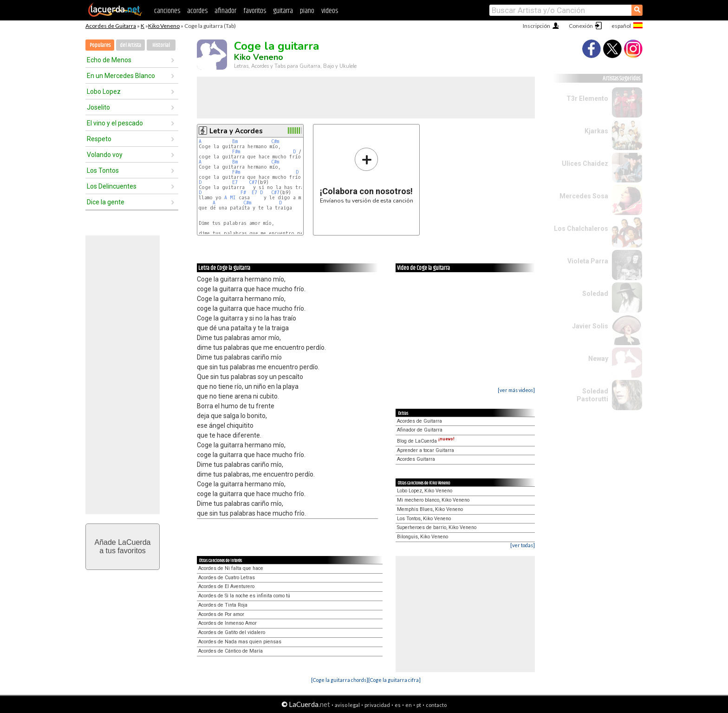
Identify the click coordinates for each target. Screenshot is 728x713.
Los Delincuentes (112, 186)
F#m (236, 152)
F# (243, 193)
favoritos (255, 11)
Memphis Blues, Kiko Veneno (430, 509)
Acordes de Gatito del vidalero (232, 632)
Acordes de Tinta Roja (223, 605)
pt (419, 705)
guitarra (283, 11)
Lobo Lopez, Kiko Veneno (425, 491)
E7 (235, 182)
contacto (436, 705)
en (409, 705)
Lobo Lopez (104, 92)
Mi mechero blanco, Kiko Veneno (433, 500)
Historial (161, 45)
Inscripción (536, 26)
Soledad (595, 294)
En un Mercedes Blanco (121, 76)
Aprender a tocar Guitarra (426, 450)
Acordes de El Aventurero (226, 586)
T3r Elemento (587, 98)
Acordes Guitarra (416, 459)
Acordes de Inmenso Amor (227, 623)
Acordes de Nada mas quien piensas (240, 642)
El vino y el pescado (115, 123)
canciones (167, 11)
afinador (225, 11)
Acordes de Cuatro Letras (227, 578)
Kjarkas (596, 131)
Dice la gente (106, 202)
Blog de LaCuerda (426, 441)
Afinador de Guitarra (420, 430)
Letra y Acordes (236, 131)
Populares (100, 45)
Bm (235, 141)
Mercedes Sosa (584, 196)
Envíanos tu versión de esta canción (367, 175)
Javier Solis (590, 326)
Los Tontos (103, 170)
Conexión (581, 26)
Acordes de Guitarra (111, 26)
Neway (598, 359)
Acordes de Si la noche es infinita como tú (244, 596)
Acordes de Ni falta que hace (231, 568)
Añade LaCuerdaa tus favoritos (123, 546)
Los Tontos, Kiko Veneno (424, 519)
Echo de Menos (109, 60)
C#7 (253, 182)
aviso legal (347, 705)
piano (307, 11)
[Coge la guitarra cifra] (394, 680)
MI (233, 198)
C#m (275, 141)
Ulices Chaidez (585, 164)
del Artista (130, 45)
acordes (197, 11)
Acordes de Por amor (221, 614)
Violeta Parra (588, 261)
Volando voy (105, 155)
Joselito (98, 107)
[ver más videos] (516, 390)
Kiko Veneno (164, 26)
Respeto (99, 139)
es (398, 705)
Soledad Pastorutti (592, 395)
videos (330, 11)
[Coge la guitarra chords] (340, 680)
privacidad (377, 705)
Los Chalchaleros (581, 229)
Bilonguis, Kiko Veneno (422, 537)
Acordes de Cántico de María (231, 651)
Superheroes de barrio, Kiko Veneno (437, 527)
